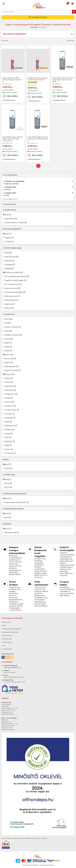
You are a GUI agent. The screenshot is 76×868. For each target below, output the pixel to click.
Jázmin (8, 382)
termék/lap (70, 41)
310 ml (7, 487)
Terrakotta (9, 453)
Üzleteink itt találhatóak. (41, 576)
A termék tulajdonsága (12, 248)
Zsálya (7, 422)
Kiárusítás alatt (11, 533)
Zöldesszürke (10, 426)
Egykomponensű (11, 288)
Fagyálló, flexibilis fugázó (14, 280)
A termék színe (9, 314)
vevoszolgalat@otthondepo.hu (14, 677)
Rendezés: (5, 41)
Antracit (8, 402)
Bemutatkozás (7, 639)
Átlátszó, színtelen (12, 335)
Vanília (7, 398)
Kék (6, 323)
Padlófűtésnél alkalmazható (16, 502)
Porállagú (8, 265)
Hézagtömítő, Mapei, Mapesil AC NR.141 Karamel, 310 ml (37, 79)
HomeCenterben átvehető (14, 509)
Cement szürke (11, 410)
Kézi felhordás (10, 257)
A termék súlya (9, 475)
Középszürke (10, 394)
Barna (7, 331)
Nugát (7, 445)
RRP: (4, 84)
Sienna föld (9, 359)
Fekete (7, 378)
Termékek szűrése (38, 17)
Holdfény (8, 430)
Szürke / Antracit (11, 327)
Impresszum (6, 622)
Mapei (7, 468)
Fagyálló (8, 261)
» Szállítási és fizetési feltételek (11, 629)
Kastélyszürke (10, 366)
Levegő (8, 434)
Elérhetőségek (7, 649)
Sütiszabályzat (7, 636)
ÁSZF (4, 625)
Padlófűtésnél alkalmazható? (15, 494)
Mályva (8, 363)
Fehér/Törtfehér (11, 370)
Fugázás (8, 238)
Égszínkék (9, 441)
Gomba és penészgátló (14, 292)
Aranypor (8, 414)
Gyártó (6, 460)
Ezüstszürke (9, 406)
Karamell (8, 374)
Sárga (7, 347)
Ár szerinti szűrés (10, 204)
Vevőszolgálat (7, 642)
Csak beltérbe (10, 300)
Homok (8, 355)
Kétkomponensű (11, 296)
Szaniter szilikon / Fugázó (14, 223)
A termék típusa (9, 210)
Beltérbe (8, 308)
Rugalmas (9, 304)
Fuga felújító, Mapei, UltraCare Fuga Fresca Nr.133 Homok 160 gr (38, 139)
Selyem (8, 449)
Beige (7, 343)
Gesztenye (9, 390)
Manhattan (9, 386)
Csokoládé (9, 418)
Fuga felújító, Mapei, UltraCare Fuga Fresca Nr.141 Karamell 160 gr (63, 80)
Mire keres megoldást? (15, 34)
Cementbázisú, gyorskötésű (16, 276)
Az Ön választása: (10, 175)
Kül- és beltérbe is (12, 284)
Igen (6, 518)
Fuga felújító (9, 219)
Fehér (7, 351)
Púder (7, 437)
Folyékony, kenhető (12, 272)
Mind (7, 215)
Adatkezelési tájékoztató (10, 632)
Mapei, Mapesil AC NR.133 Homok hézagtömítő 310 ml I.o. (12, 80)
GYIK (3, 646)
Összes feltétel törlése (10, 199)
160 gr (7, 483)
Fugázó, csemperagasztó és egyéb (23, 25)
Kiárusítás (7, 524)
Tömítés (8, 242)
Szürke (7, 339)
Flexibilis (8, 269)
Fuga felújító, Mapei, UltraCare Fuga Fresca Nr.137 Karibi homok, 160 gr (13, 139)
